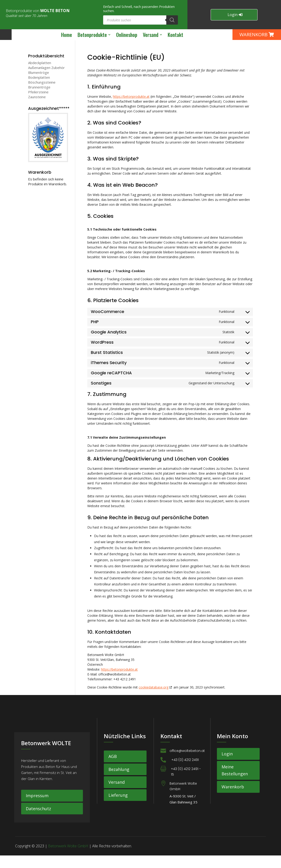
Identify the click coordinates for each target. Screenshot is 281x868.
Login (233, 15)
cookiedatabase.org (154, 700)
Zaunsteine (37, 109)
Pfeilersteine (38, 104)
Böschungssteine (42, 95)
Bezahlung (119, 782)
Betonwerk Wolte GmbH (68, 858)
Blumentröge (39, 85)
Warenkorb (233, 799)
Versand (117, 794)
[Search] (172, 20)
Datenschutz (38, 821)
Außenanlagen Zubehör (46, 80)
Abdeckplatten (40, 75)
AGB (113, 769)
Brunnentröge (39, 99)
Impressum (37, 808)
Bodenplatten (39, 90)
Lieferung (118, 807)
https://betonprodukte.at (131, 109)
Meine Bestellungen (235, 783)
